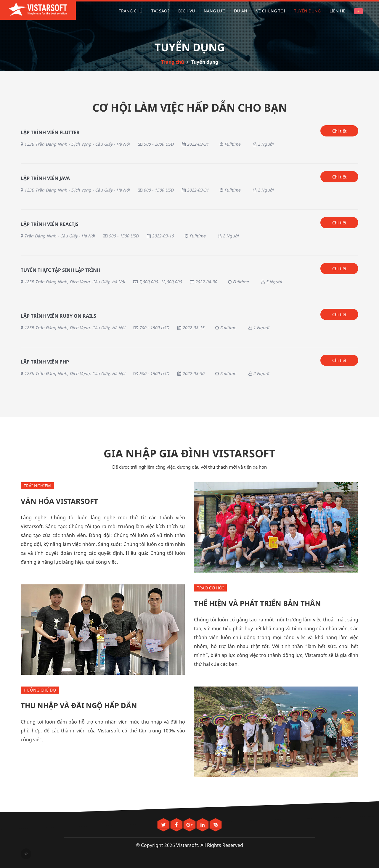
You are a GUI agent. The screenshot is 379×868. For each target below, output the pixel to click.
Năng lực (214, 11)
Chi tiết (339, 131)
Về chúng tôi (271, 11)
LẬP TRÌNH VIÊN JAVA (45, 178)
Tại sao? (160, 11)
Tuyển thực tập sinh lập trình (61, 270)
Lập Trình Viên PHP (45, 362)
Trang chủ (131, 11)
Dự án (241, 11)
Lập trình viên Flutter (50, 132)
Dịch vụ (187, 11)
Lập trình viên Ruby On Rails (58, 316)
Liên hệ (337, 11)
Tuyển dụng (307, 11)
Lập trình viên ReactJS (50, 224)
